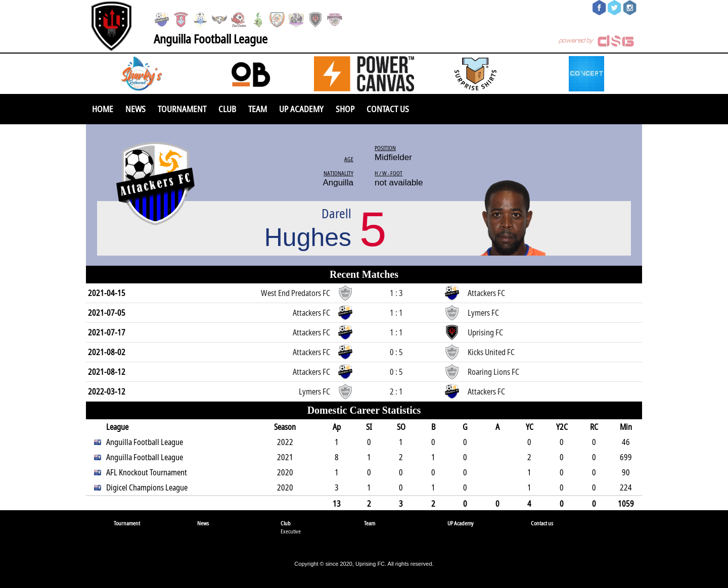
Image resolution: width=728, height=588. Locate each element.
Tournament (182, 109)
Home (103, 109)
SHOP (345, 109)
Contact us (388, 109)
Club (227, 109)
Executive (291, 531)
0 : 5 (396, 352)
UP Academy (301, 109)
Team (258, 109)
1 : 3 (396, 293)
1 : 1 (396, 313)
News (135, 109)
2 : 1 (396, 391)
